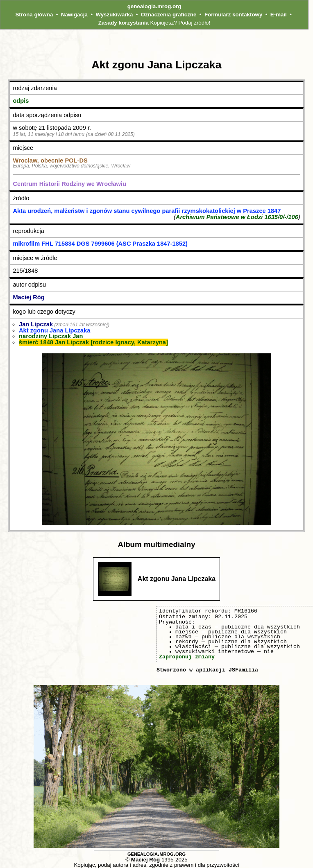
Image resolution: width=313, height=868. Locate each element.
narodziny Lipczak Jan (51, 336)
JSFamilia (243, 670)
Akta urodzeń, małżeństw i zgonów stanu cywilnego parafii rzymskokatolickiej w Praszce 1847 (147, 211)
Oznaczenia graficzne (169, 15)
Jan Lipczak (36, 324)
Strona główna (34, 15)
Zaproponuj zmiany (187, 657)
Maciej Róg (28, 297)
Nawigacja (74, 15)
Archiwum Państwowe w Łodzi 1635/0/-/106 (237, 217)
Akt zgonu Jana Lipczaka (54, 330)
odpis (21, 101)
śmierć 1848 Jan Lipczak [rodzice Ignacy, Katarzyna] (93, 342)
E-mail (279, 15)
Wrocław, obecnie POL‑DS (50, 160)
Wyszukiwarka (114, 15)
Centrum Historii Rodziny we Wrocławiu (69, 184)
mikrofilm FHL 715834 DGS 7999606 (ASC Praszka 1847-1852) (100, 244)
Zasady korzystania (124, 23)
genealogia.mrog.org (154, 6)
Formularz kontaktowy (233, 15)
